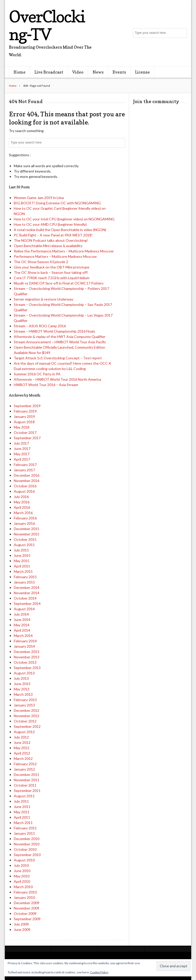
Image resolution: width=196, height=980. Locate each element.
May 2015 (22, 561)
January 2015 (24, 582)
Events (119, 72)
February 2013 (25, 700)
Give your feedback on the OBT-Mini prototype (52, 267)
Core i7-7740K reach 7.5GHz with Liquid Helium (52, 278)
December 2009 (27, 903)
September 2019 (27, 406)
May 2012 (22, 748)
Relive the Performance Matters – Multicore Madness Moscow (64, 251)
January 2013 (24, 705)
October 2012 (25, 721)
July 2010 (21, 865)
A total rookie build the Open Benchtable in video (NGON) (60, 230)
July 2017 (21, 443)
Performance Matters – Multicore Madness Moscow (55, 256)
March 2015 (23, 571)
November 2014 (27, 593)
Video (78, 72)
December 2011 (27, 775)
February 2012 (25, 764)
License (142, 72)
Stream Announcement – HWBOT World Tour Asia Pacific (60, 342)
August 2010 (24, 860)
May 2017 (22, 454)
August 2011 (24, 796)
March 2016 (23, 513)
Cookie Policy (99, 972)
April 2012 (22, 753)
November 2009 (27, 908)
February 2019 (25, 411)
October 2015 (25, 539)
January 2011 (24, 833)
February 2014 (25, 641)
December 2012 (27, 710)
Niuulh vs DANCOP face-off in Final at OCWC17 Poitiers (59, 283)
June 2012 (22, 742)
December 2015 (27, 529)
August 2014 (24, 609)
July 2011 (21, 801)
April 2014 (22, 630)
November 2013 (27, 657)
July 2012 (21, 737)
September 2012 (27, 726)
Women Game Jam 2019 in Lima (39, 198)
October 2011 (25, 785)
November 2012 (27, 716)
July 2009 (21, 924)
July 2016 (21, 497)
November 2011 (27, 780)
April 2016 (22, 507)
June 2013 (22, 684)
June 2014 (22, 620)
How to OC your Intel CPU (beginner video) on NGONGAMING (64, 219)
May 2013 (22, 689)
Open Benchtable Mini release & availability (48, 246)
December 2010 (27, 839)
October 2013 (25, 662)
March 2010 (23, 887)
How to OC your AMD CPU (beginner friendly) (50, 224)
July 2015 (21, 550)
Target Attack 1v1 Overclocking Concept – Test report (58, 358)
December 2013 (27, 652)
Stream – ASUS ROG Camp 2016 (40, 326)
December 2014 (27, 587)
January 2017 (24, 470)
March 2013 (23, 694)
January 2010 (24, 897)
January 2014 (24, 646)
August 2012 (24, 732)
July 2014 (21, 614)
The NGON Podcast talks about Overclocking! (51, 240)
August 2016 (24, 491)
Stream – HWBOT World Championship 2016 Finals (54, 331)
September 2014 (27, 603)
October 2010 (25, 849)
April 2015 (22, 566)
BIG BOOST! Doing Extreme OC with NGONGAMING (57, 203)
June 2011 (22, 807)
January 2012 (24, 769)
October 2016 (25, 486)
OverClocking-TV (47, 25)
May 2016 (22, 502)
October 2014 (25, 598)
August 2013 (24, 673)
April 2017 (22, 459)
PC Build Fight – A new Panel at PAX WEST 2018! (53, 235)
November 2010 (27, 844)
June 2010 (22, 871)
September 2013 (27, 668)
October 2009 (25, 913)
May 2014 (22, 625)
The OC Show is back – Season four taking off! (51, 272)
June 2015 (22, 555)
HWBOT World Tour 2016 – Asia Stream (46, 385)
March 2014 (23, 636)
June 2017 (22, 449)
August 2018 (24, 422)
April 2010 (22, 881)
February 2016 (25, 518)
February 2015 (25, 577)
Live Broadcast (49, 72)
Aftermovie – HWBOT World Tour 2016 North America (57, 379)
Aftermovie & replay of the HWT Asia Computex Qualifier (60, 337)
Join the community (156, 101)
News (98, 72)
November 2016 (27, 481)
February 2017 (25, 465)
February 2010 (25, 892)
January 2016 (24, 523)
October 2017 (25, 432)
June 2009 (22, 929)
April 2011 (22, 817)
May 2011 (22, 812)
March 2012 (23, 758)
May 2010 (22, 876)
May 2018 (22, 427)
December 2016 (27, 475)
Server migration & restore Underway (44, 299)
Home (20, 72)
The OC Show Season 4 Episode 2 (41, 262)
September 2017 (27, 438)
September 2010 (27, 855)
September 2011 (27, 791)
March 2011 (23, 823)
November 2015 (27, 534)
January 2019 (24, 416)
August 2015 (24, 545)
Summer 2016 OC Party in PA (37, 374)
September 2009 (27, 919)
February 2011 (25, 828)
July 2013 (21, 678)
